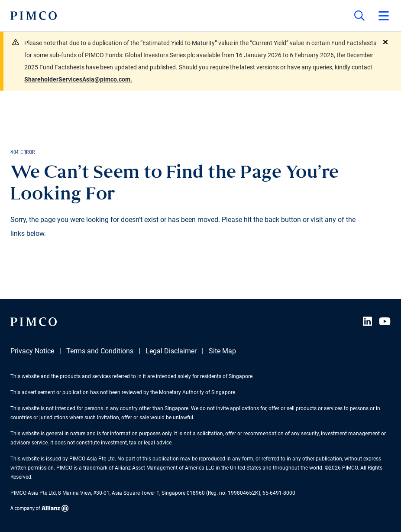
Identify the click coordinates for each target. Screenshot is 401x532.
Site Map (222, 351)
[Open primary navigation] (384, 16)
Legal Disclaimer (171, 351)
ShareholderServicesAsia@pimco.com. (78, 79)
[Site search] (359, 16)
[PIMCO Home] (34, 16)
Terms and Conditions (100, 351)
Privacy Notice (32, 351)
